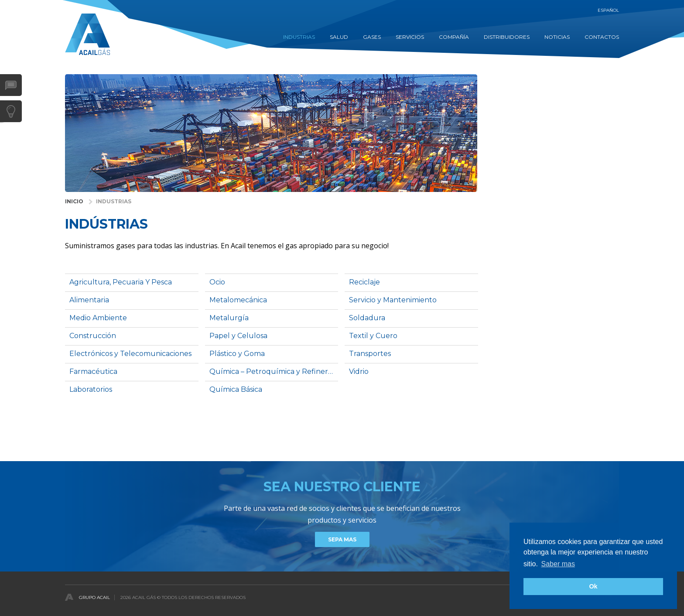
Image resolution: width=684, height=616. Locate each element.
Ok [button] (593, 586)
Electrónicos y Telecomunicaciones (130, 354)
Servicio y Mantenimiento (393, 300)
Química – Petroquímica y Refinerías (273, 371)
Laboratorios (91, 389)
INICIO (74, 201)
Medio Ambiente (98, 318)
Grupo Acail (94, 597)
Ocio (217, 282)
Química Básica (236, 389)
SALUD (339, 37)
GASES (372, 37)
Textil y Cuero (373, 336)
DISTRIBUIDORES (507, 37)
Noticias (557, 37)
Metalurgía (229, 318)
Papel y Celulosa (238, 336)
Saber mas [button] (558, 564)
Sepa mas (342, 539)
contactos (602, 37)
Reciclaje (364, 282)
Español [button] (608, 10)
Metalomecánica (238, 300)
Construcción (93, 336)
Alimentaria (89, 300)
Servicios (410, 37)
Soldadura (367, 318)
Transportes (370, 354)
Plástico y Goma (237, 354)
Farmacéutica (93, 371)
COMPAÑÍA (454, 37)
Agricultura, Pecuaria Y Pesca (121, 282)
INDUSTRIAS (299, 37)
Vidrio (359, 371)
